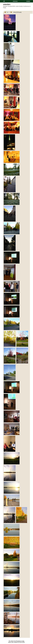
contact (28, 1)
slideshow (15, 1)
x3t (4, 1)
